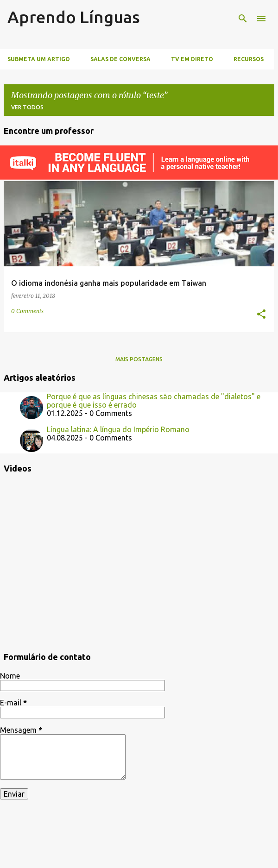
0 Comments (27, 311)
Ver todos (27, 107)
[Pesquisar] (243, 19)
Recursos (249, 59)
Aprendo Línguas (74, 17)
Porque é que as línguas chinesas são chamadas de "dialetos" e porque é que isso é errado (154, 401)
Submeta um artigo (39, 59)
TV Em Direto (192, 59)
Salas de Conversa (120, 59)
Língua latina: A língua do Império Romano (118, 429)
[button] (261, 315)
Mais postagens (139, 359)
